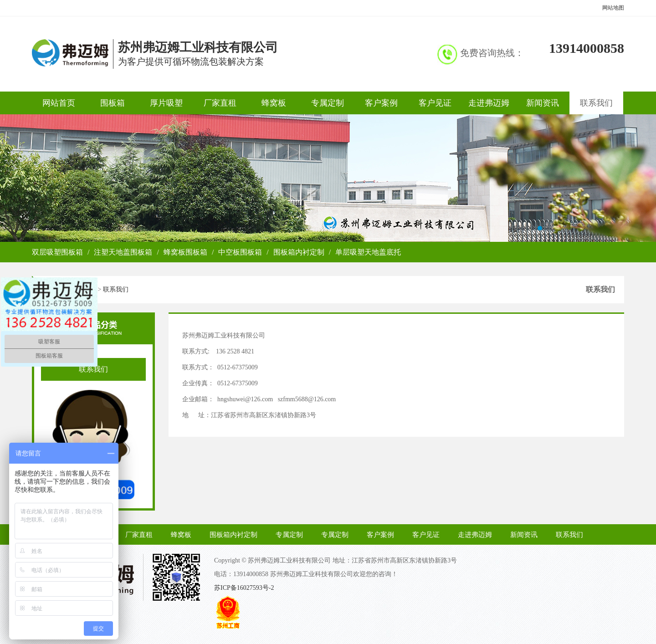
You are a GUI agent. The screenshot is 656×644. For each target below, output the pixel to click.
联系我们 (596, 103)
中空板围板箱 (240, 252)
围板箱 (113, 103)
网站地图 (613, 8)
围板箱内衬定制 (299, 252)
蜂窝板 (274, 103)
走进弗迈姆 (489, 103)
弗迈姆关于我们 (328, 178)
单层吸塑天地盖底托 (368, 252)
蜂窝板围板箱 (185, 252)
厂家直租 (220, 103)
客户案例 (381, 103)
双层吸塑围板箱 (57, 252)
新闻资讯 (543, 103)
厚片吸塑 (166, 103)
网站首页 (59, 103)
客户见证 (435, 103)
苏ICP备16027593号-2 (244, 588)
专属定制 (328, 103)
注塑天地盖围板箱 (123, 252)
